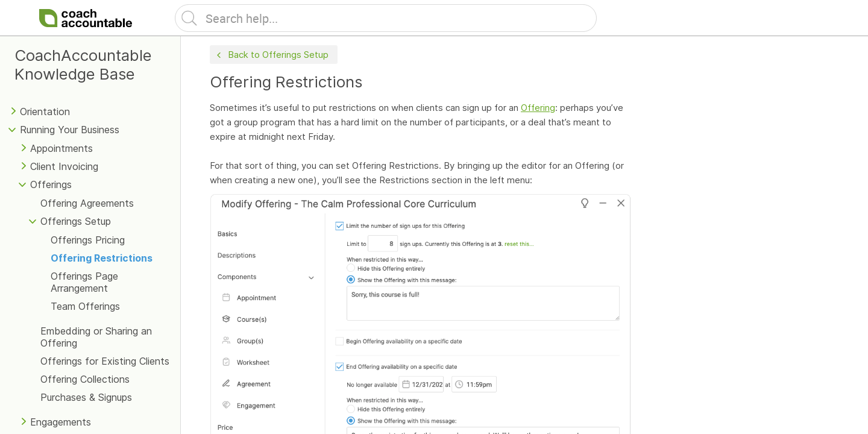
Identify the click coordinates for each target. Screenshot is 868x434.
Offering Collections (85, 379)
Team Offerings (85, 306)
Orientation (45, 112)
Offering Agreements (87, 203)
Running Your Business (70, 130)
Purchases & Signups (86, 397)
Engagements (61, 422)
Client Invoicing (64, 166)
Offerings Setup (76, 221)
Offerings (51, 184)
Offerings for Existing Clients (105, 361)
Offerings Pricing (88, 240)
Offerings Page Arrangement (84, 282)
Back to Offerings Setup (271, 55)
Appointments (61, 148)
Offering (538, 108)
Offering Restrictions (102, 258)
